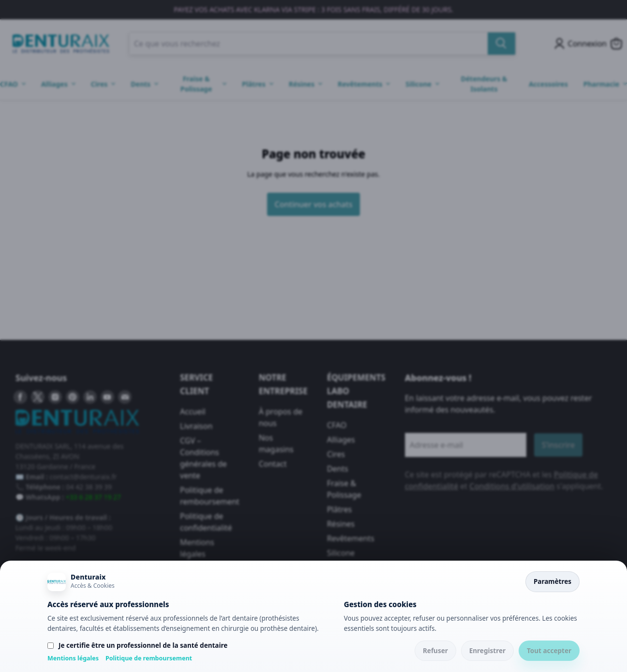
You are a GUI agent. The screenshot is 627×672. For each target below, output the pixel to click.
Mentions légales (73, 658)
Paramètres (552, 581)
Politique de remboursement (149, 658)
